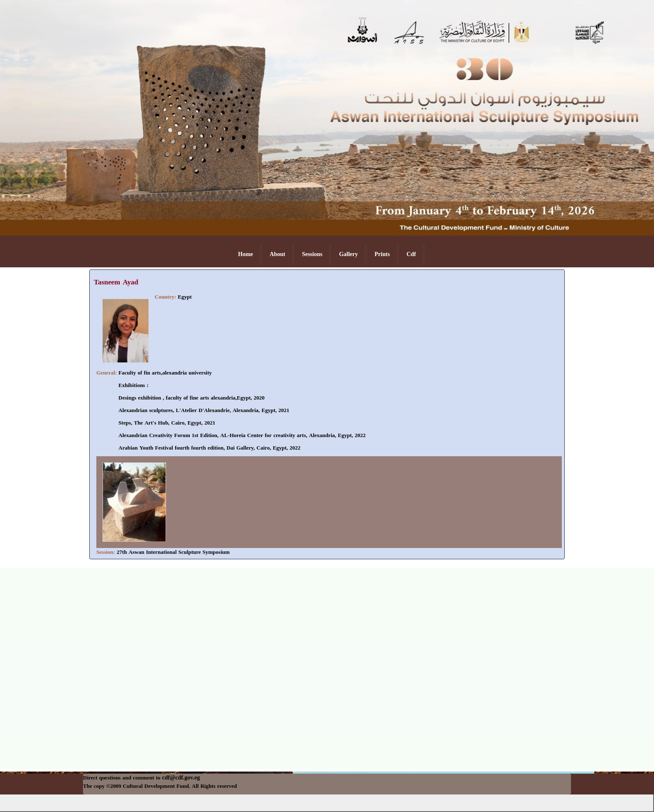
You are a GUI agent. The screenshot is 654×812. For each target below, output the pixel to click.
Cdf (411, 254)
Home (246, 254)
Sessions (312, 254)
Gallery (348, 254)
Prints (382, 254)
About (278, 254)
